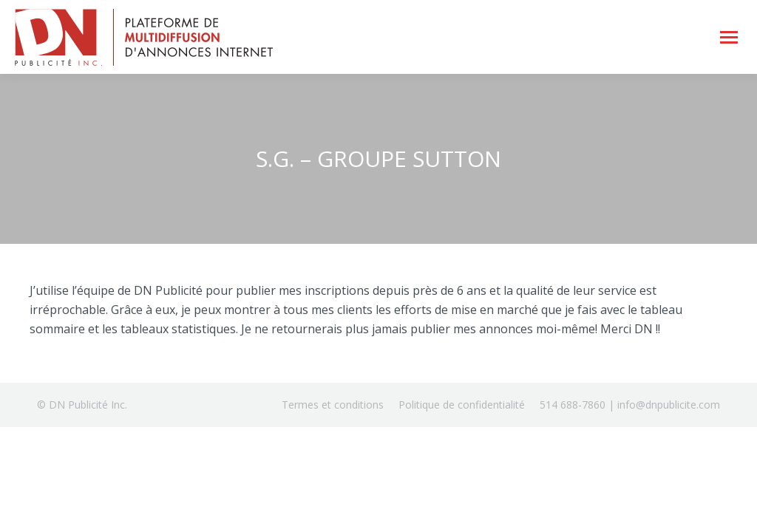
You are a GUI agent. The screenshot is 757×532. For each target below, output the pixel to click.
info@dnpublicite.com (669, 405)
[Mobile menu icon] (729, 37)
